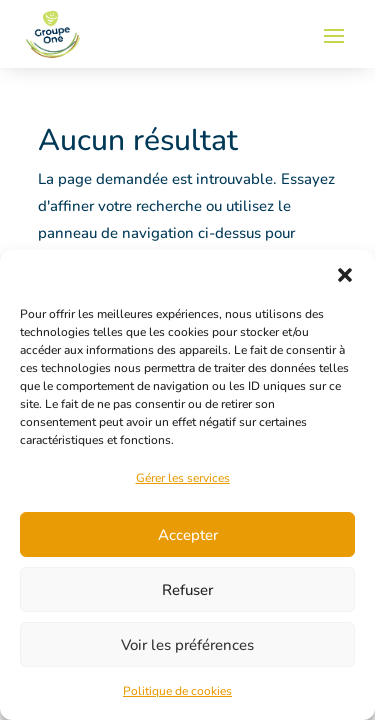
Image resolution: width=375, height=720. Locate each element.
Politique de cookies (177, 691)
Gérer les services (183, 478)
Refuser (187, 590)
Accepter (188, 535)
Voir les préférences (187, 645)
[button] (345, 275)
